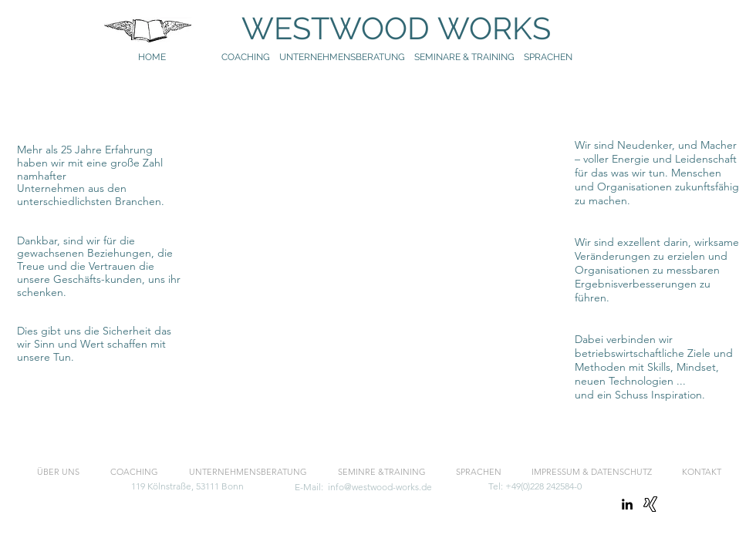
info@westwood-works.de (380, 487)
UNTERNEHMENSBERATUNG (347, 57)
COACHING (246, 57)
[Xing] (650, 504)
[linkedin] (627, 504)
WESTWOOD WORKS (381, 28)
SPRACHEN (549, 57)
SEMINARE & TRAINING (464, 57)
